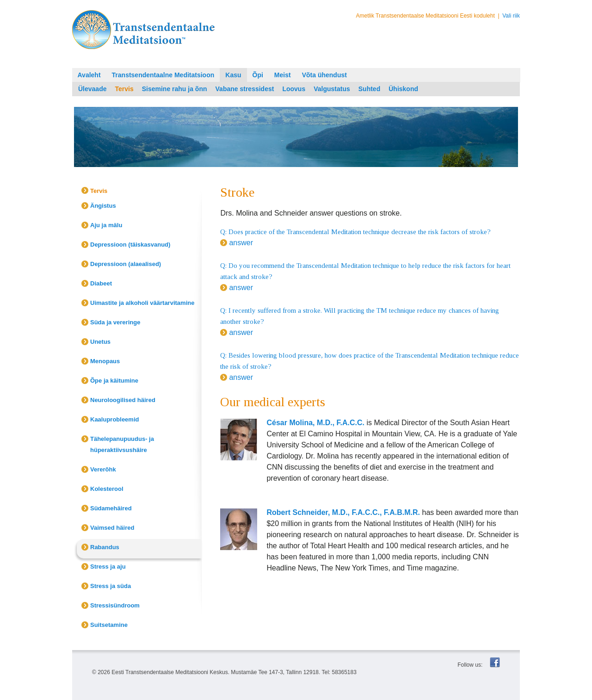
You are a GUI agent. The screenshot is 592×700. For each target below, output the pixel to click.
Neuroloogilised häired (123, 400)
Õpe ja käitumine (114, 381)
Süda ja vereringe (115, 322)
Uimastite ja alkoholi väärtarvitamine (142, 303)
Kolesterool (107, 489)
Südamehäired (111, 508)
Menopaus (105, 361)
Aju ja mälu (106, 225)
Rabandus (105, 547)
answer (241, 243)
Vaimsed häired (112, 528)
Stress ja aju (108, 567)
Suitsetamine (109, 625)
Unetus (100, 342)
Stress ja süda (111, 586)
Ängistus (103, 206)
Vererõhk (103, 469)
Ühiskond (403, 89)
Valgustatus (332, 89)
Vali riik (511, 16)
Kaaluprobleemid (114, 419)
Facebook (495, 662)
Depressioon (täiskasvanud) (130, 245)
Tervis (124, 89)
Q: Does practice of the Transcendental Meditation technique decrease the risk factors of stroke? (355, 232)
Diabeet (101, 283)
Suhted (369, 89)
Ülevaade (92, 89)
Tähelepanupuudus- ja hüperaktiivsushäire (122, 444)
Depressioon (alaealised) (126, 264)
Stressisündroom (115, 605)
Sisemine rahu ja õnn (175, 89)
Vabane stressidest (245, 89)
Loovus (294, 89)
